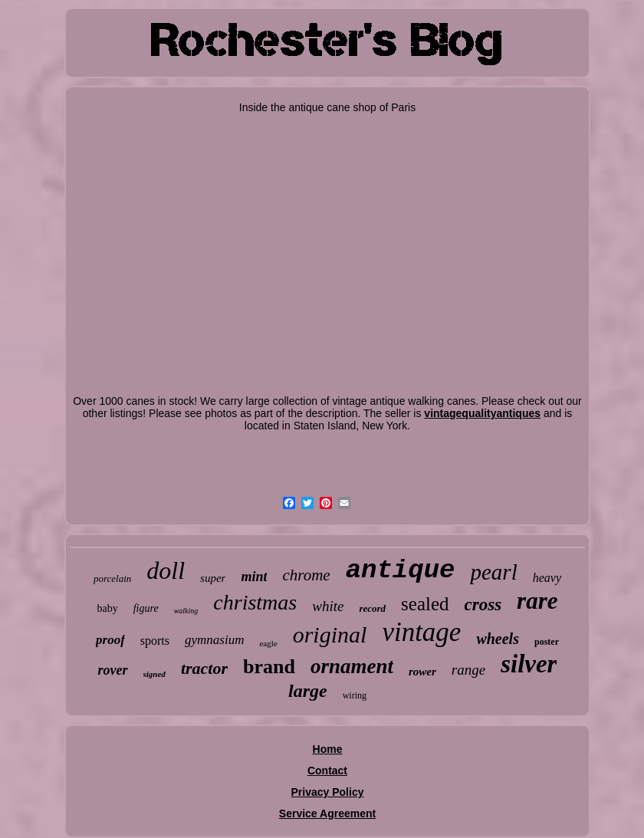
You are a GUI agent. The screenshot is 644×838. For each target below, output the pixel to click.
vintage (421, 632)
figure (146, 608)
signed (154, 674)
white (328, 606)
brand (269, 667)
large (308, 691)
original (330, 634)
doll (166, 570)
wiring (355, 695)
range (468, 670)
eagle (268, 643)
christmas (255, 602)
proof (110, 640)
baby (108, 608)
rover (113, 670)
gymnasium (214, 640)
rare (537, 601)
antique (401, 570)
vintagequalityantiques (482, 413)
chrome (306, 575)
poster (547, 642)
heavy (547, 578)
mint (254, 577)
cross (483, 605)
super (213, 578)
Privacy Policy (328, 792)
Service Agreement (327, 813)
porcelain (112, 578)
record (372, 608)
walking (186, 611)
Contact (327, 771)
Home (328, 749)
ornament (352, 666)
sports (155, 641)
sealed (425, 604)
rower (422, 672)
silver (529, 664)
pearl (493, 572)
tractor (204, 668)
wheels (498, 639)
